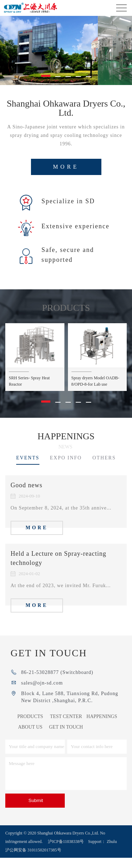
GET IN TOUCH (66, 737)
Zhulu (112, 852)
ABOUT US (30, 737)
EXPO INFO (66, 468)
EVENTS (28, 468)
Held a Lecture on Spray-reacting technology (58, 568)
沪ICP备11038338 (64, 852)
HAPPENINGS (102, 727)
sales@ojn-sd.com (42, 693)
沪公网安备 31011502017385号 (33, 860)
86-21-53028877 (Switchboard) (57, 683)
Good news (27, 495)
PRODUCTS (30, 727)
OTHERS (104, 468)
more (66, 177)
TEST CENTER (66, 727)
